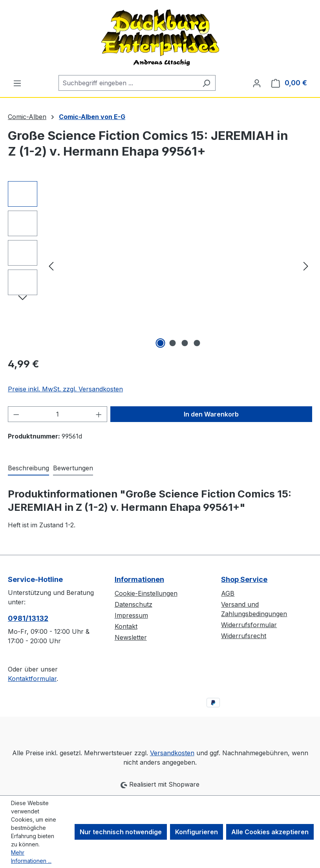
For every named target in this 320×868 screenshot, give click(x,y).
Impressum (131, 615)
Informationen (139, 579)
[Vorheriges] (51, 266)
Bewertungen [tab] (73, 468)
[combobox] (128, 83)
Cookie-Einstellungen (146, 593)
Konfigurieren (197, 832)
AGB (228, 593)
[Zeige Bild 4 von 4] (197, 343)
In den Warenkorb (211, 414)
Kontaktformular (32, 679)
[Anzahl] (58, 414)
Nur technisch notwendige (121, 832)
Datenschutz (133, 604)
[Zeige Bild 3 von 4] (185, 343)
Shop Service (244, 579)
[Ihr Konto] (257, 83)
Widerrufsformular (249, 625)
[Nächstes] (306, 266)
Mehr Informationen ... (31, 857)
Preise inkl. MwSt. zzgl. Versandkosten (65, 389)
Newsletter (131, 637)
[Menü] (17, 83)
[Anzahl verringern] (16, 414)
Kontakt (126, 626)
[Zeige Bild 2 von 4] (172, 343)
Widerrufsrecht (244, 636)
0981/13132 (28, 618)
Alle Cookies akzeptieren (270, 832)
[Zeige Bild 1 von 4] (160, 343)
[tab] (28, 468)
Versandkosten (172, 753)
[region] (160, 266)
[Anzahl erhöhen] (99, 414)
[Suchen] (206, 83)
